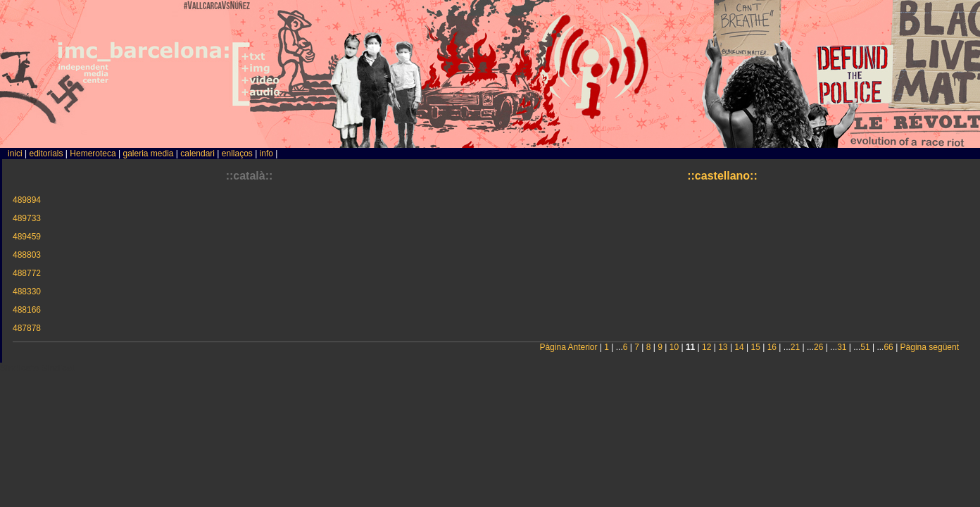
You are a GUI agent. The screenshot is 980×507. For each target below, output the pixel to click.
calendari (197, 154)
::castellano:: (722, 176)
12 (706, 347)
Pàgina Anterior (568, 347)
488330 (27, 292)
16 (772, 347)
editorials (46, 154)
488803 (27, 255)
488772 (27, 273)
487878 (27, 328)
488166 (27, 310)
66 (888, 347)
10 (674, 347)
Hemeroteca (93, 154)
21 (795, 347)
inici (15, 154)
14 (739, 347)
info (266, 154)
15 (756, 347)
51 (865, 347)
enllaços (237, 154)
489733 (27, 218)
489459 (27, 237)
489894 (27, 200)
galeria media (148, 154)
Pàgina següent (930, 347)
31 (842, 347)
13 (723, 347)
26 (818, 347)
